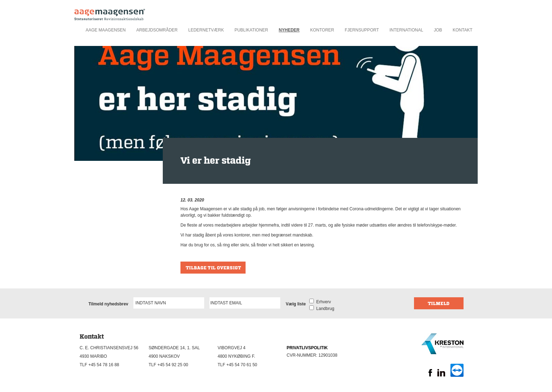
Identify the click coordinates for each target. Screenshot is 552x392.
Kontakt (462, 30)
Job (438, 30)
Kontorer (322, 30)
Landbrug (324, 309)
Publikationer (251, 30)
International (406, 30)
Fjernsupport (362, 30)
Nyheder (289, 30)
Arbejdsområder (157, 30)
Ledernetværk (206, 30)
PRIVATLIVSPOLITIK (307, 348)
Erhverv (322, 302)
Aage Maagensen (106, 30)
